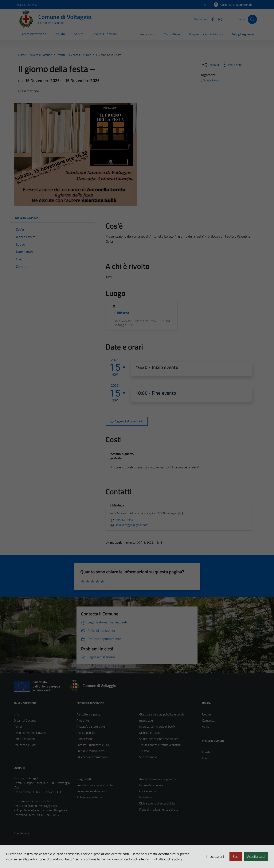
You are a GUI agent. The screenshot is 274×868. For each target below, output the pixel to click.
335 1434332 (121, 520)
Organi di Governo (25, 720)
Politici (18, 727)
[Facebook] (211, 19)
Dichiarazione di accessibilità (157, 803)
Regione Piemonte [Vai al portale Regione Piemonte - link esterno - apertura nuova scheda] (27, 4)
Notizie (206, 714)
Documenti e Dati (25, 745)
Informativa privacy (151, 785)
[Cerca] (252, 19)
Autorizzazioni (85, 739)
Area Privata (22, 833)
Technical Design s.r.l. (40, 857)
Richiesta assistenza (89, 797)
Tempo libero (172, 34)
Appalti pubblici (86, 733)
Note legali (146, 797)
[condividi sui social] (211, 65)
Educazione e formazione (92, 757)
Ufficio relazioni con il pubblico (32, 801)
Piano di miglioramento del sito (159, 809)
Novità (60, 34)
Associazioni (148, 34)
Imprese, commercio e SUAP (157, 727)
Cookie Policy (148, 791)
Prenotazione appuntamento (95, 785)
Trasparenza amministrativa (206, 34)
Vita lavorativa (148, 757)
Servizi (79, 34)
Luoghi (206, 752)
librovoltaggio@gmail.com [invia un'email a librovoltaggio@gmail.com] (129, 525)
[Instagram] (219, 19)
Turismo (144, 751)
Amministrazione (34, 34)
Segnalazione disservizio (92, 791)
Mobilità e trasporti (151, 733)
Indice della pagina (53, 218)
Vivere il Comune (105, 34)
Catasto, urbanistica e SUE (93, 745)
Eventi (206, 758)
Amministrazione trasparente (158, 779)
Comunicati (209, 720)
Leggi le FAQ (84, 779)
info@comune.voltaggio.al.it (40, 806)
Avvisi (206, 727)
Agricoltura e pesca (88, 714)
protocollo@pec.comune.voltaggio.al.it (44, 810)
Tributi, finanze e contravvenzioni (160, 745)
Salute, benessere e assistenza (159, 739)
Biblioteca (122, 313)
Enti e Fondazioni (25, 739)
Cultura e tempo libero (90, 751)
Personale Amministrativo (30, 733)
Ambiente (83, 720)
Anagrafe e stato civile (91, 727)
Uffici (17, 714)
